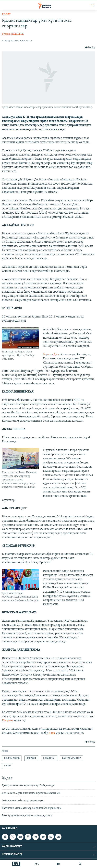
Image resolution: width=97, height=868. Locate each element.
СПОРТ (6, 14)
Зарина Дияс (52, 354)
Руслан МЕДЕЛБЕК (13, 34)
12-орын (7, 720)
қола (52, 733)
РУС (37, 864)
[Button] (90, 47)
